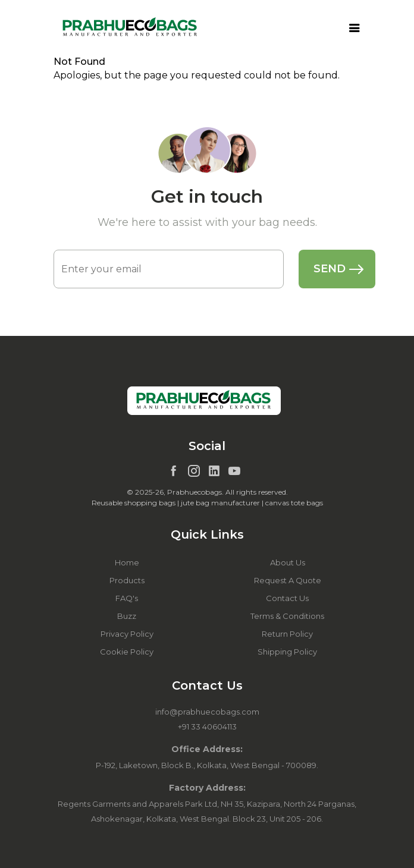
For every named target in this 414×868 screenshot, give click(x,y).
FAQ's (127, 598)
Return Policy (287, 634)
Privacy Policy (127, 634)
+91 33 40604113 (207, 727)
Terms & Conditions (287, 616)
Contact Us (287, 598)
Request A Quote (288, 580)
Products (127, 580)
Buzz (127, 616)
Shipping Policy (287, 652)
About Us (288, 562)
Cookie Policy (127, 652)
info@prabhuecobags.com (207, 712)
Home (127, 562)
